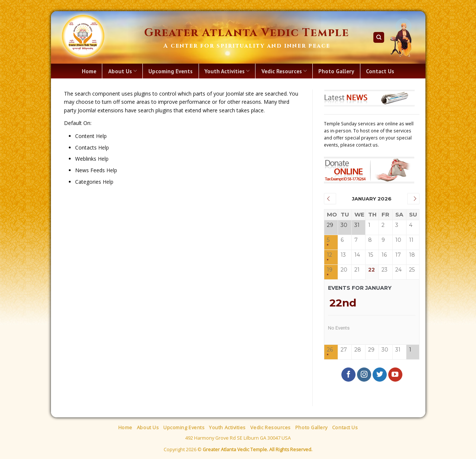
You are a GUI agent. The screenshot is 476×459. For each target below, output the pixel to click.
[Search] (379, 37)
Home (89, 71)
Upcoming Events (171, 71)
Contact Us (380, 71)
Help (101, 136)
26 (330, 350)
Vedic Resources (284, 71)
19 (330, 270)
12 (329, 255)
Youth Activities (227, 71)
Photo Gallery (336, 71)
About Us (123, 71)
